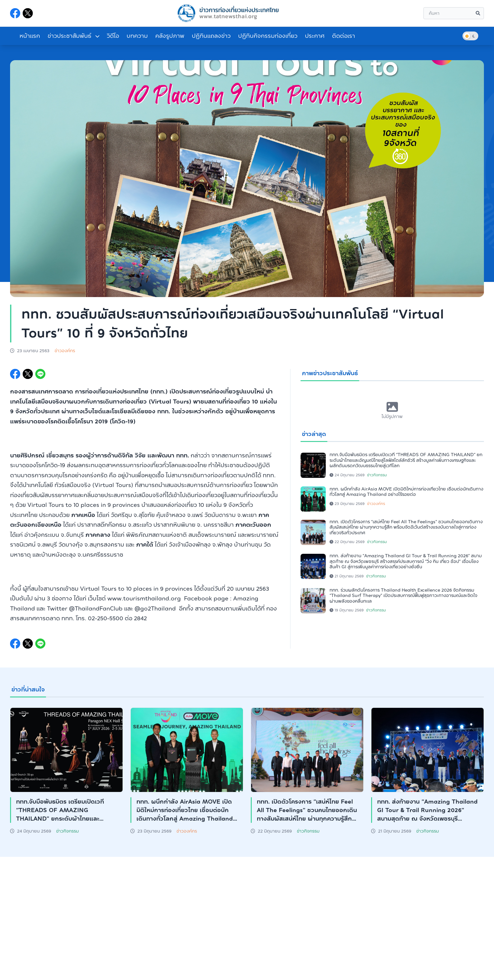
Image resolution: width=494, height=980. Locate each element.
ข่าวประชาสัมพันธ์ (73, 36)
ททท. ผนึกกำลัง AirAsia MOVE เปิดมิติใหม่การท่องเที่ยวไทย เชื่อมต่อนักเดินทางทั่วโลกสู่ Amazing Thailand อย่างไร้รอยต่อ (406, 492)
